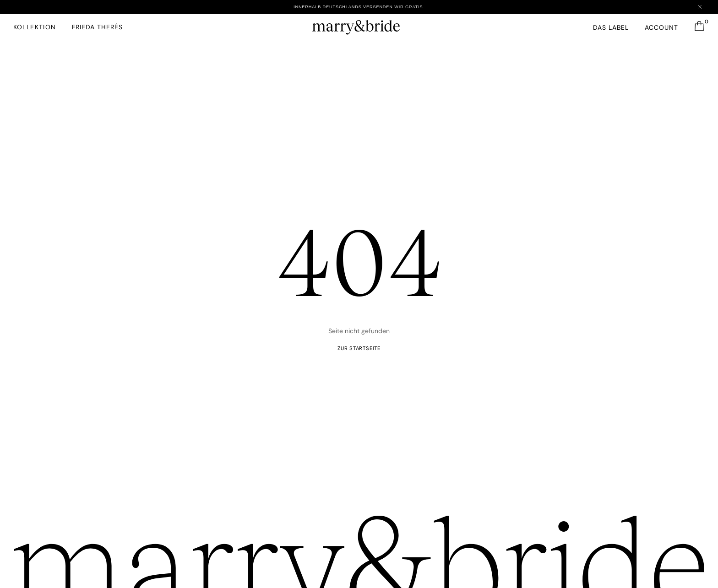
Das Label (610, 27)
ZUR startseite (359, 349)
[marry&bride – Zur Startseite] (359, 25)
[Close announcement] (699, 7)
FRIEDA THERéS (98, 27)
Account (661, 27)
